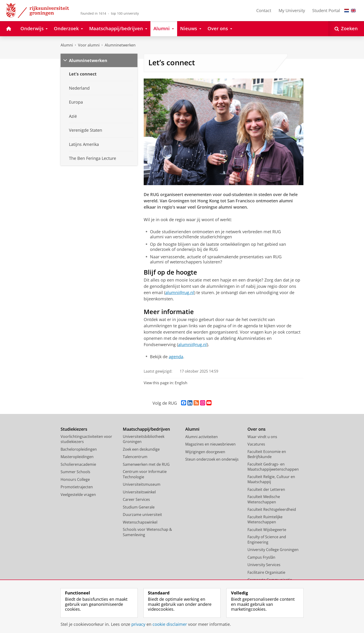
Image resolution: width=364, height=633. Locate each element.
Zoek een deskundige (141, 449)
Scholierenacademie (78, 464)
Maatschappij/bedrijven (146, 429)
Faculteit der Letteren (266, 489)
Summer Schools (75, 472)
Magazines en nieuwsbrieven (210, 444)
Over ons (257, 429)
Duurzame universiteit (142, 515)
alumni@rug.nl (180, 292)
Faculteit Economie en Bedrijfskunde (267, 454)
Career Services (136, 499)
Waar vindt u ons (262, 437)
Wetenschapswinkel (140, 522)
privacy (138, 624)
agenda (176, 357)
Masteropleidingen (77, 457)
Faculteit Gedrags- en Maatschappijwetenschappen (273, 467)
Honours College (75, 479)
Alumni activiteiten (201, 437)
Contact (264, 10)
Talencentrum (135, 457)
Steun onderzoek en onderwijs (212, 459)
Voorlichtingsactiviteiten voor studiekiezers (86, 439)
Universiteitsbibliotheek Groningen (144, 439)
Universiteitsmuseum (142, 484)
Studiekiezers (74, 429)
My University (292, 10)
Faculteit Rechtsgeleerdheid (272, 509)
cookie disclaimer (170, 624)
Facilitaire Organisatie (266, 572)
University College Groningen (273, 550)
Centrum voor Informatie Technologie (145, 474)
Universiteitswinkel (139, 492)
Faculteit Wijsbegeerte (267, 530)
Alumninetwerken (120, 45)
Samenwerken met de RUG (146, 464)
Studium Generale (139, 507)
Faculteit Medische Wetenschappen (264, 499)
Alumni (67, 45)
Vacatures (256, 444)
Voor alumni (89, 45)
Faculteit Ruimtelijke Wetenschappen (265, 520)
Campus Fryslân (261, 557)
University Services (264, 565)
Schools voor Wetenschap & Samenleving (147, 532)
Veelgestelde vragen (78, 495)
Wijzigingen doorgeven (205, 452)
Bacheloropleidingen (79, 449)
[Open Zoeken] (346, 29)
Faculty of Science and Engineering (267, 540)
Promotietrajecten (77, 487)
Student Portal (326, 10)
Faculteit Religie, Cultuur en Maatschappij (271, 479)
